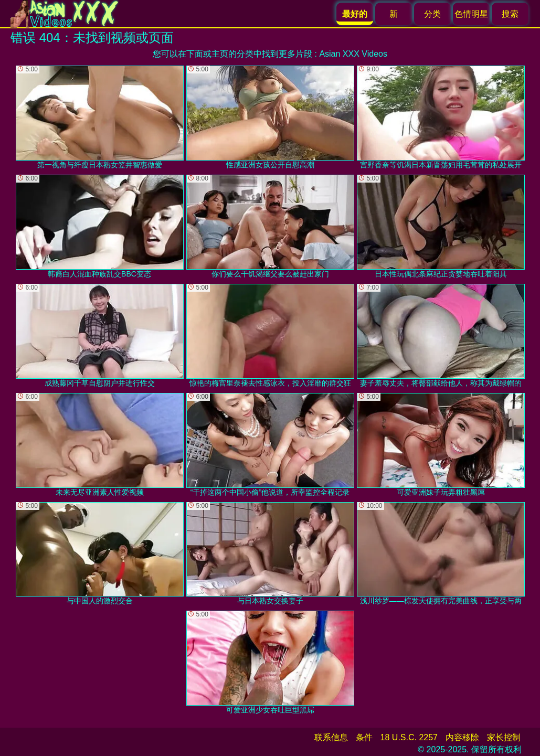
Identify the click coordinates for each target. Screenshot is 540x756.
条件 (364, 737)
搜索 (510, 14)
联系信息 (331, 737)
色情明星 (471, 14)
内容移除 (462, 737)
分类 (432, 14)
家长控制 (504, 737)
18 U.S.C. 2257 (409, 737)
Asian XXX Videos (353, 54)
